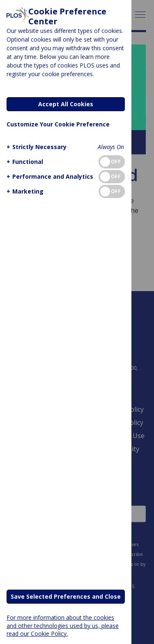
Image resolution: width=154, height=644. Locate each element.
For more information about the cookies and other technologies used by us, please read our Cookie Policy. (63, 625)
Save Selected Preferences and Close (66, 596)
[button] (36, 147)
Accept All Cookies (66, 104)
